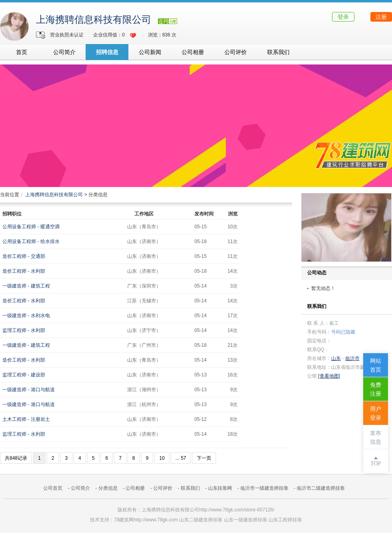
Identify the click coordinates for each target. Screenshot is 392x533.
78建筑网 (124, 520)
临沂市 (352, 358)
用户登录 (376, 413)
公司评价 (236, 52)
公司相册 (193, 52)
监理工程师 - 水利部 (24, 330)
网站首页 (376, 365)
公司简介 (64, 52)
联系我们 (278, 52)
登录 (343, 17)
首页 (22, 52)
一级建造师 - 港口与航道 (29, 390)
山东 (336, 358)
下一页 (204, 458)
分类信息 (108, 488)
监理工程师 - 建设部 (24, 375)
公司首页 (53, 488)
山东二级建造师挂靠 (201, 520)
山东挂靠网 (220, 488)
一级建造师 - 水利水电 (26, 316)
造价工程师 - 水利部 (24, 271)
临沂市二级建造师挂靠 (321, 488)
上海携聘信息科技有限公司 (94, 20)
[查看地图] (329, 376)
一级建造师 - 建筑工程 (26, 286)
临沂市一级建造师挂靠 (264, 488)
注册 (381, 17)
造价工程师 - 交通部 (24, 256)
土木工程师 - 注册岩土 (26, 419)
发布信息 (376, 437)
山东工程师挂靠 (285, 520)
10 (162, 458)
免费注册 (376, 389)
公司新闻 (150, 52)
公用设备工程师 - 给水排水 (31, 241)
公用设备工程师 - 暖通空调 (31, 227)
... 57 (181, 458)
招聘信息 (107, 52)
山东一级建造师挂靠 (246, 520)
